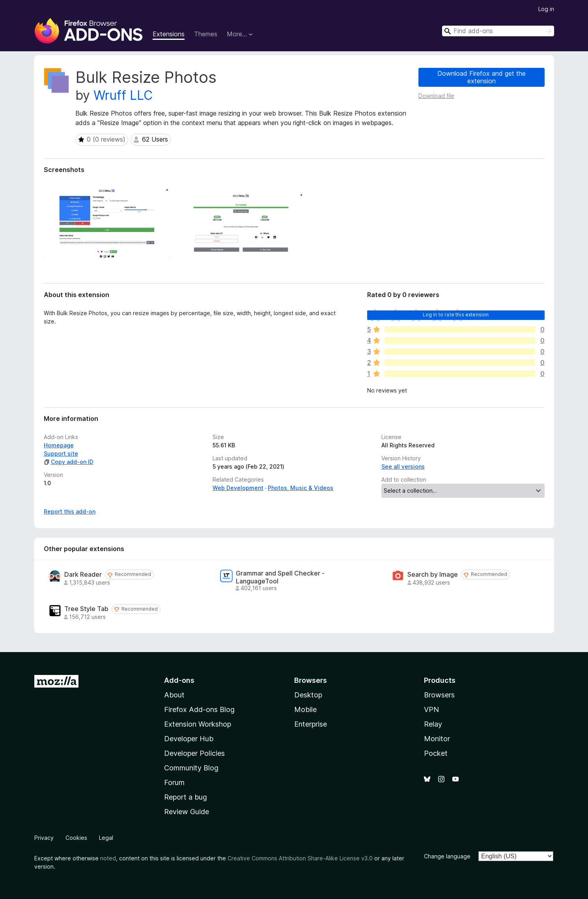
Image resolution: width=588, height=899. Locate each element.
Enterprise (311, 724)
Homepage (59, 445)
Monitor (437, 739)
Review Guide (187, 812)
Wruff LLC (123, 95)
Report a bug (186, 797)
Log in (546, 9)
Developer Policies (194, 753)
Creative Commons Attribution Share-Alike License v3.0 (300, 858)
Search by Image (433, 575)
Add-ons (179, 680)
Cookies (76, 838)
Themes (206, 34)
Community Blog (191, 768)
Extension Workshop (198, 724)
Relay (433, 724)
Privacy (44, 838)
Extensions (169, 34)
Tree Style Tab (86, 609)
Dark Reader (83, 575)
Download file (436, 96)
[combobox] (498, 31)
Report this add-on (70, 511)
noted (108, 858)
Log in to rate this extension (456, 315)
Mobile (305, 709)
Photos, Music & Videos (301, 488)
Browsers (439, 695)
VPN (431, 709)
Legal (106, 838)
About (174, 695)
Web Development (238, 488)
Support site (61, 453)
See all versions (403, 466)
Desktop (308, 695)
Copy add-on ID (69, 462)
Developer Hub (189, 739)
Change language (447, 856)
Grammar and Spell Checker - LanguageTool (280, 577)
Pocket (436, 753)
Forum (174, 782)
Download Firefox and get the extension (482, 77)
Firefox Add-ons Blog (199, 709)
